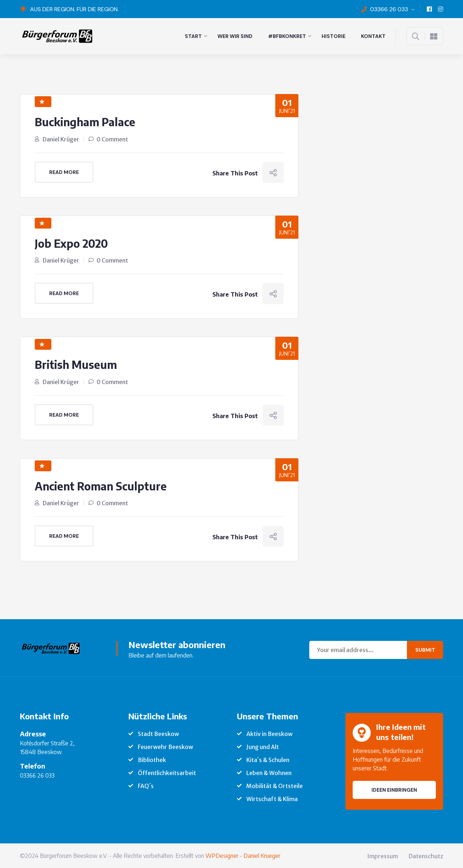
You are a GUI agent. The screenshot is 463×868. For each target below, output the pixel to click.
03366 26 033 (389, 9)
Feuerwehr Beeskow (165, 746)
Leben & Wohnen (269, 772)
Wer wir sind (235, 36)
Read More (64, 172)
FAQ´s (146, 785)
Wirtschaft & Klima (272, 798)
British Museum (76, 364)
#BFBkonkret (287, 36)
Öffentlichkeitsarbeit (167, 772)
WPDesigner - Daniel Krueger (243, 855)
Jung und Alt (263, 746)
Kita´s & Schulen (268, 759)
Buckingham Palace (86, 122)
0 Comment (112, 139)
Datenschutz (426, 855)
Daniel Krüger (61, 139)
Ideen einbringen (394, 789)
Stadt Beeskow (158, 733)
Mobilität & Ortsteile (275, 785)
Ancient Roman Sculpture (102, 485)
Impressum (383, 855)
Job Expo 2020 (72, 243)
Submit (425, 649)
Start (193, 36)
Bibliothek (152, 759)
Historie (334, 36)
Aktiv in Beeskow (269, 733)
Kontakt (373, 36)
